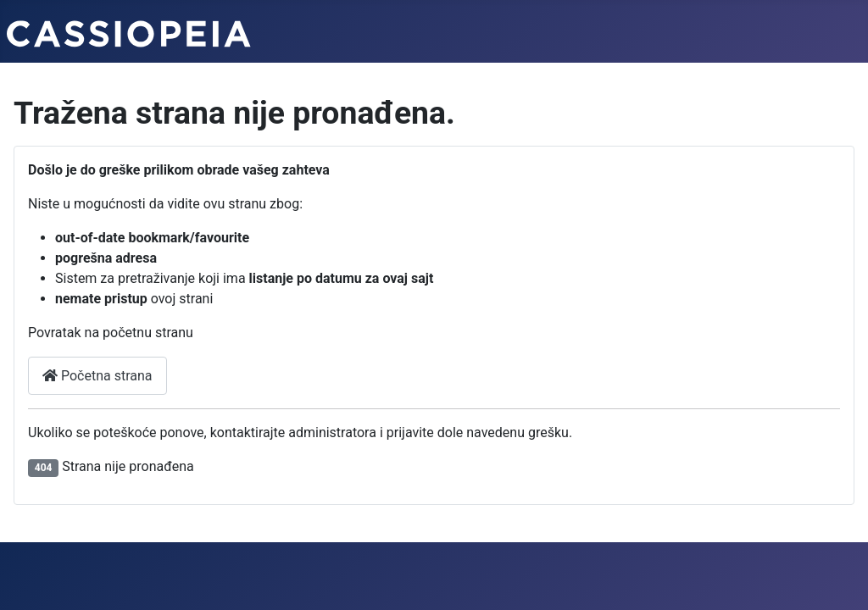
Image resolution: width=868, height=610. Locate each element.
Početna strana (97, 376)
